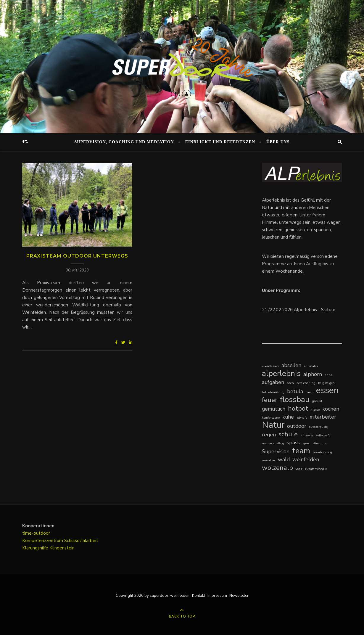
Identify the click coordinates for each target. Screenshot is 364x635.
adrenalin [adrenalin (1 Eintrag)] (311, 366)
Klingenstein (62, 548)
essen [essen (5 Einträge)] (327, 390)
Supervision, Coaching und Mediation (124, 142)
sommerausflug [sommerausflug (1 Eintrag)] (273, 443)
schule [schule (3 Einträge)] (288, 434)
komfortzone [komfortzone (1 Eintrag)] (271, 418)
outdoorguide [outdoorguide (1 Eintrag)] (318, 427)
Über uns (278, 142)
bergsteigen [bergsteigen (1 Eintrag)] (326, 383)
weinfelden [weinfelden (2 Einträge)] (306, 459)
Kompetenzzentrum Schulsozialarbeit (60, 541)
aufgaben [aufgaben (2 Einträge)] (273, 382)
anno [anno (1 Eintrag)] (328, 375)
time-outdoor (36, 533)
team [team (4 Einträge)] (301, 451)
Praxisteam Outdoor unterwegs (77, 256)
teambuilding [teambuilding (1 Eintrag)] (322, 452)
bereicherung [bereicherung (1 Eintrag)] (306, 383)
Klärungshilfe (36, 548)
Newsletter (239, 596)
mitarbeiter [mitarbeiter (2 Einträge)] (323, 417)
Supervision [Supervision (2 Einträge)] (276, 451)
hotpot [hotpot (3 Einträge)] (298, 408)
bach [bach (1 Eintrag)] (290, 383)
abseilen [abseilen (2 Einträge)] (291, 365)
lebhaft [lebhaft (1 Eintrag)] (302, 418)
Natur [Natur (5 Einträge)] (273, 425)
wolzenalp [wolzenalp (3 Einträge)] (277, 468)
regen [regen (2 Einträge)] (269, 435)
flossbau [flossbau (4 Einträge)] (295, 400)
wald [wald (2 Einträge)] (284, 459)
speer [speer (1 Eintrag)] (306, 443)
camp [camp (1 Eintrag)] (310, 392)
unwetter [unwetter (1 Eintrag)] (269, 460)
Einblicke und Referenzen (220, 142)
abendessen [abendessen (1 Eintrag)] (270, 366)
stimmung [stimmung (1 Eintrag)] (320, 443)
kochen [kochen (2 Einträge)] (331, 409)
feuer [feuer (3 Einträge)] (270, 400)
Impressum (217, 596)
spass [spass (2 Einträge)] (293, 443)
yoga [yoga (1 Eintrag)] (299, 469)
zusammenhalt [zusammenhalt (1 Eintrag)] (316, 469)
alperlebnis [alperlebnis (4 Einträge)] (281, 373)
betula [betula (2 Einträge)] (295, 391)
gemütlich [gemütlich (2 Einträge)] (274, 409)
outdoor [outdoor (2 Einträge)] (297, 426)
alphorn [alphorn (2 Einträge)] (313, 374)
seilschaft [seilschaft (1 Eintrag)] (323, 435)
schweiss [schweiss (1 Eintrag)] (307, 435)
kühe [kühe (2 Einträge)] (288, 417)
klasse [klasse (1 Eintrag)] (315, 410)
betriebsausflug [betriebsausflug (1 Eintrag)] (273, 392)
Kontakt (199, 596)
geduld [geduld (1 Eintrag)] (317, 401)
